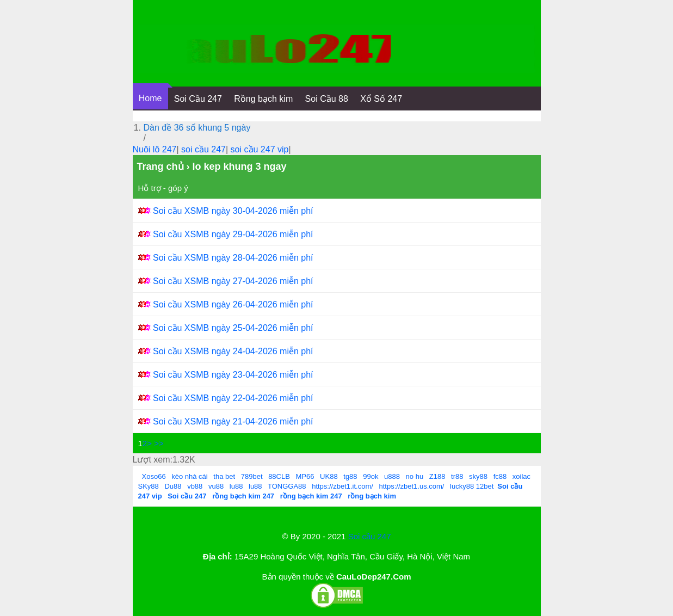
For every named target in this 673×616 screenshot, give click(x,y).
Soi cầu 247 (370, 536)
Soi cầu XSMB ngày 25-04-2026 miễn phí (233, 328)
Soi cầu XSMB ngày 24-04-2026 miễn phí (233, 351)
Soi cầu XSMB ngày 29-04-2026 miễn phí (233, 234)
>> (159, 443)
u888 (392, 476)
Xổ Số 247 (381, 99)
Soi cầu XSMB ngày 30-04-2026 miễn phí (233, 211)
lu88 (236, 486)
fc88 (500, 476)
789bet (252, 476)
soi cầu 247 (203, 149)
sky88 (478, 476)
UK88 (329, 476)
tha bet (224, 476)
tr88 (457, 476)
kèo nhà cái (190, 476)
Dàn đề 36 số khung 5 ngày (197, 128)
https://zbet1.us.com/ (412, 486)
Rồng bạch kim (263, 99)
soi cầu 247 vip (260, 149)
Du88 (173, 486)
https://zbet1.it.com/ (342, 486)
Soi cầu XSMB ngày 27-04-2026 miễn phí (233, 281)
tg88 (350, 476)
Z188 (437, 476)
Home (150, 98)
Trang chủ (160, 167)
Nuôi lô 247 (155, 149)
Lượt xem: (153, 460)
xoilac (521, 476)
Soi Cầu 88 (327, 99)
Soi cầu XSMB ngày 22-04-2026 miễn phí (233, 398)
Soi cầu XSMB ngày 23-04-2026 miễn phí (233, 375)
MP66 (305, 476)
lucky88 (462, 486)
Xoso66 (154, 476)
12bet (485, 486)
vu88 (216, 486)
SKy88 (149, 486)
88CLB (279, 476)
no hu (415, 476)
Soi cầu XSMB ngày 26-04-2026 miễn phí (233, 304)
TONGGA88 (287, 486)
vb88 (195, 486)
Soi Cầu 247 (198, 99)
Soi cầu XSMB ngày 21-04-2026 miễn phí (233, 421)
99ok (371, 476)
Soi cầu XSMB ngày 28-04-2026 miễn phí (233, 258)
